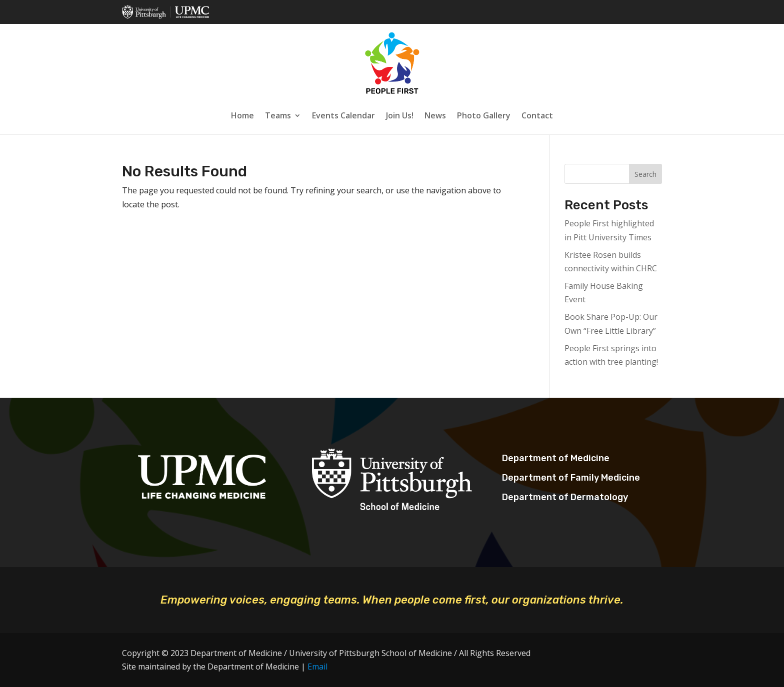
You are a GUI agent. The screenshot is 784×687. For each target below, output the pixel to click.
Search (645, 174)
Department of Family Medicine (571, 478)
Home (242, 115)
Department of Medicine (556, 458)
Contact (537, 115)
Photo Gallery (484, 115)
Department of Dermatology (565, 497)
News (435, 115)
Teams (278, 115)
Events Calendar (343, 115)
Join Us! (400, 115)
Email (317, 667)
